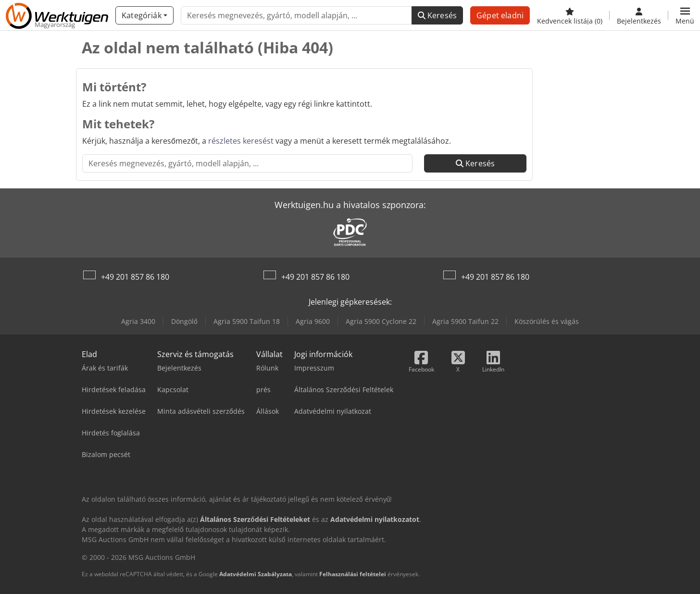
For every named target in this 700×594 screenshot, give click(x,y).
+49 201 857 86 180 (135, 277)
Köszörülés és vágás (547, 321)
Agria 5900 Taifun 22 (465, 321)
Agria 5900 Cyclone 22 (381, 321)
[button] (685, 15)
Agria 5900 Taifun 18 (247, 321)
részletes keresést (241, 141)
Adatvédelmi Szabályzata (256, 574)
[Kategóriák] (144, 15)
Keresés (437, 15)
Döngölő (184, 321)
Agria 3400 (138, 321)
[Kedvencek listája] (570, 15)
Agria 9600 (313, 321)
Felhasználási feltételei (353, 574)
